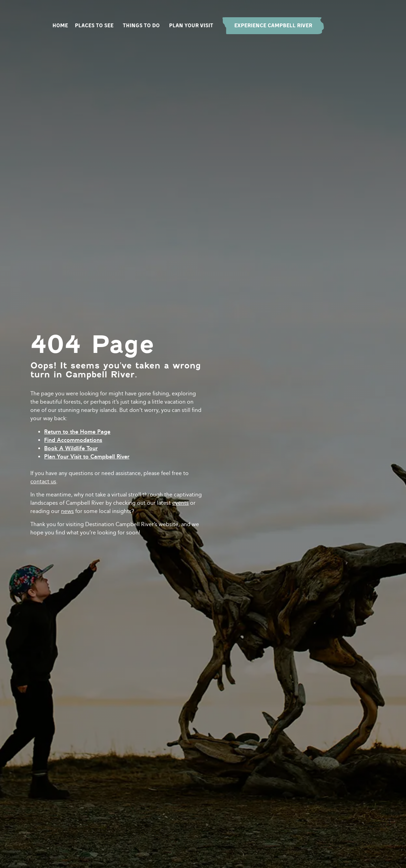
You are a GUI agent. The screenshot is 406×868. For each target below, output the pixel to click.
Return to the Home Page (77, 432)
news (67, 511)
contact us (43, 481)
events (180, 503)
